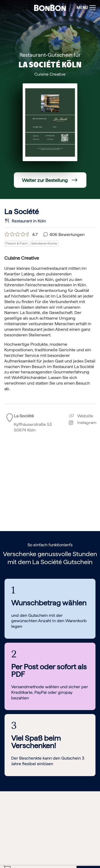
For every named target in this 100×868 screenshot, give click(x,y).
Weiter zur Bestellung (45, 180)
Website (81, 416)
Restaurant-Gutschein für (50, 55)
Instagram (83, 423)
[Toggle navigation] (85, 8)
